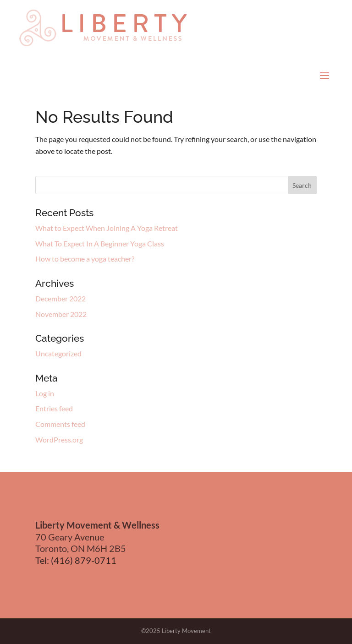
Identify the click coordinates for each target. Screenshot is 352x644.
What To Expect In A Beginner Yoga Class (100, 243)
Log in (45, 393)
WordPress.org (59, 439)
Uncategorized (58, 353)
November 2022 (61, 314)
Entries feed (54, 408)
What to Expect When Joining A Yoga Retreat (107, 228)
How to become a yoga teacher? (85, 259)
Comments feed (60, 424)
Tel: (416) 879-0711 (76, 560)
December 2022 (60, 298)
